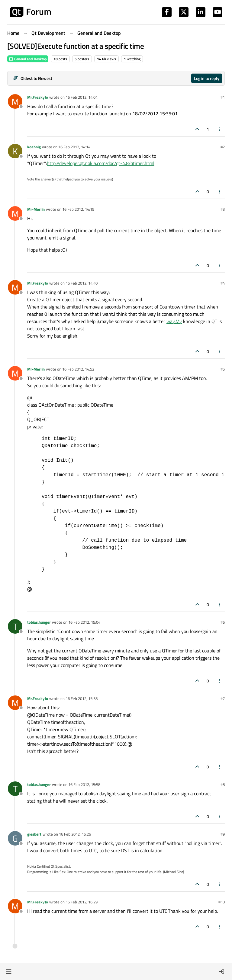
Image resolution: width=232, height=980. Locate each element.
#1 (223, 97)
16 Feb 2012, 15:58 (84, 784)
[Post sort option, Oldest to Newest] (32, 78)
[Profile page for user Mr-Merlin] (15, 213)
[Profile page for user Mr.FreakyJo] (15, 101)
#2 (223, 147)
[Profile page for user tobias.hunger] (15, 626)
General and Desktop (28, 59)
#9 (223, 834)
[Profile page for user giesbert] (15, 838)
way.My (174, 321)
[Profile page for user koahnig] (15, 151)
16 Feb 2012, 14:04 (82, 97)
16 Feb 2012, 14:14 (74, 147)
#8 (223, 784)
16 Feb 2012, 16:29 (82, 902)
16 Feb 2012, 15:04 (84, 622)
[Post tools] (220, 129)
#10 (222, 902)
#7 (223, 698)
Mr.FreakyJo (38, 97)
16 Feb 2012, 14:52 (78, 369)
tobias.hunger (39, 622)
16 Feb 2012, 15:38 (82, 698)
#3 (223, 209)
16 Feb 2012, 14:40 (82, 283)
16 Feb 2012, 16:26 (75, 834)
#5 (223, 369)
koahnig (34, 147)
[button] (9, 972)
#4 (223, 283)
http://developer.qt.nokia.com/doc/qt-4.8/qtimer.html (101, 163)
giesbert (34, 834)
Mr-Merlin (36, 209)
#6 (223, 622)
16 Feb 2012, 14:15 (78, 209)
